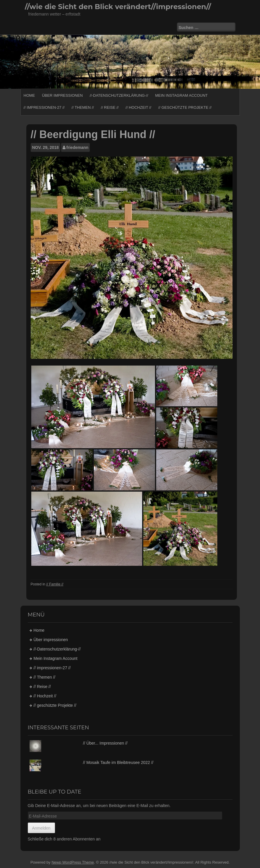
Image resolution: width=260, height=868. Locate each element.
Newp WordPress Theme (73, 862)
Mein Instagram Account (181, 95)
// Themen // (83, 107)
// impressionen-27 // (44, 107)
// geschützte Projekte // (185, 107)
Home (29, 95)
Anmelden (41, 828)
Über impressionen (62, 95)
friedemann (77, 147)
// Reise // (110, 107)
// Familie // (55, 584)
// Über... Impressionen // (105, 743)
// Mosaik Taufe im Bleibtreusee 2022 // (118, 762)
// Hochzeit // (138, 107)
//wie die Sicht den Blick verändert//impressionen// (118, 7)
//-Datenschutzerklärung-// (119, 95)
